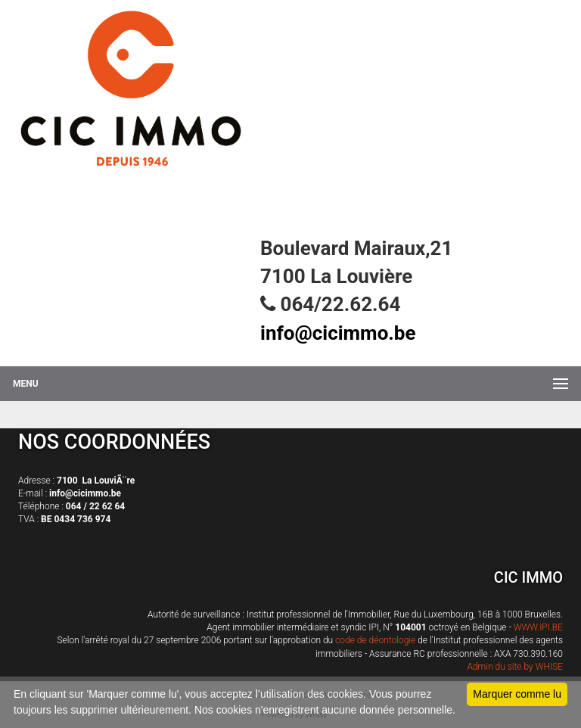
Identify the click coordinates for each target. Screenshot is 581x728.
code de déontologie (375, 640)
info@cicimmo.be (338, 333)
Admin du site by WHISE (515, 667)
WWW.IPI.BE (538, 627)
